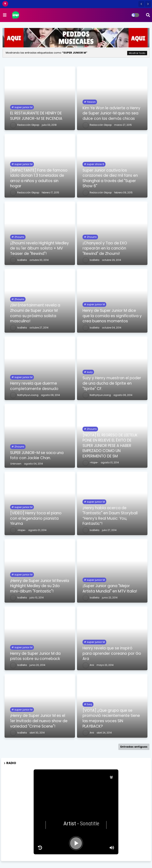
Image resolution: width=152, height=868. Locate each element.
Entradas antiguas (134, 747)
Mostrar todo (137, 53)
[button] (141, 4)
